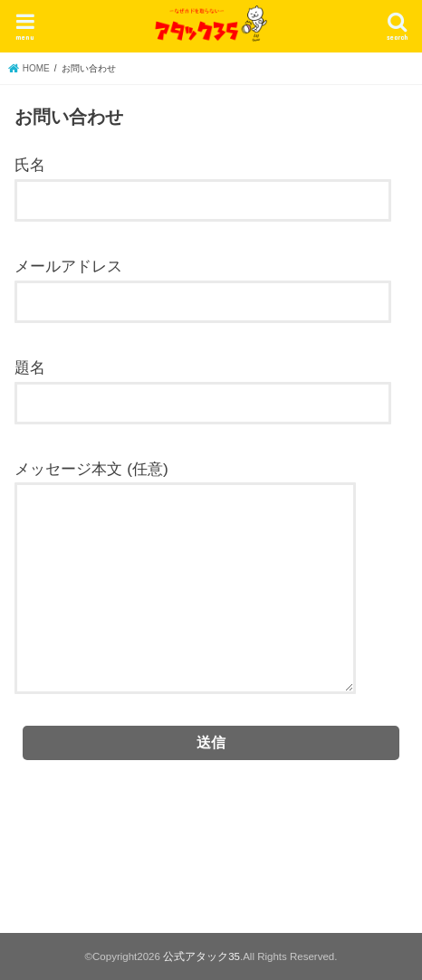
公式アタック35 (201, 956)
